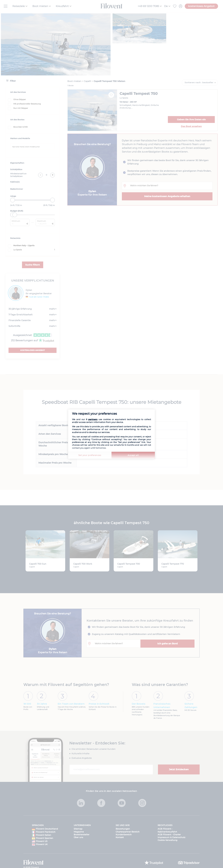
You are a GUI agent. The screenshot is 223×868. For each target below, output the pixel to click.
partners (93, 419)
